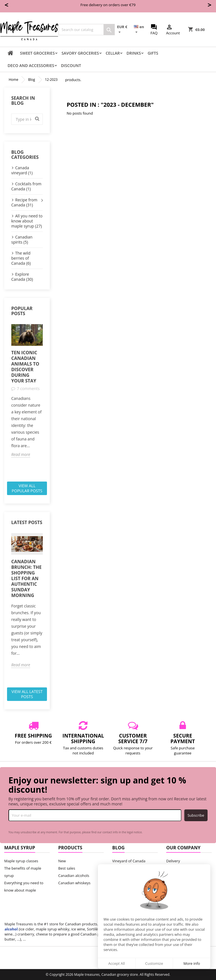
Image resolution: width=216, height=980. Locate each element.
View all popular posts (27, 488)
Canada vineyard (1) (22, 170)
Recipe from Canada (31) (24, 202)
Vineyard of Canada (129, 861)
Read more (21, 455)
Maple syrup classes (21, 861)
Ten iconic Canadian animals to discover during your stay (25, 367)
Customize (154, 963)
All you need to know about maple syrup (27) (27, 221)
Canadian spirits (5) (22, 240)
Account (173, 30)
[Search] (87, 30)
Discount (71, 65)
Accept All (117, 963)
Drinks (134, 53)
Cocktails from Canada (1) (26, 186)
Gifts (153, 53)
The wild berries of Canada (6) (21, 258)
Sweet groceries (37, 53)
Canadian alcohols (74, 876)
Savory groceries (80, 53)
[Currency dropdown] (124, 30)
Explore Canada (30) (22, 277)
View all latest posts (27, 694)
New (62, 861)
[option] (27, 391)
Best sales (67, 868)
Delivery (173, 861)
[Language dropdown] (141, 30)
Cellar (113, 53)
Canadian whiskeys (74, 883)
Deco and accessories (31, 65)
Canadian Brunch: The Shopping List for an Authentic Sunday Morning (26, 578)
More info (192, 963)
